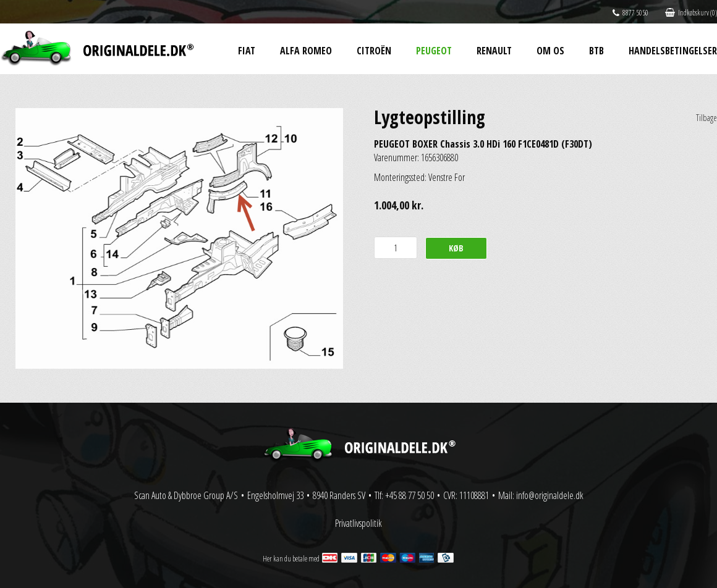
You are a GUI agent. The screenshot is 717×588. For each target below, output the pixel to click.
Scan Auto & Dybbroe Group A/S (186, 495)
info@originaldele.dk (550, 495)
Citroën (374, 51)
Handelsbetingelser (673, 51)
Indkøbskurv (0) (691, 13)
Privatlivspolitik (358, 523)
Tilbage (706, 118)
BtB (596, 51)
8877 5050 (630, 13)
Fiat (247, 51)
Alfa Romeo (306, 51)
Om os (550, 51)
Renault (494, 51)
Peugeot (434, 51)
